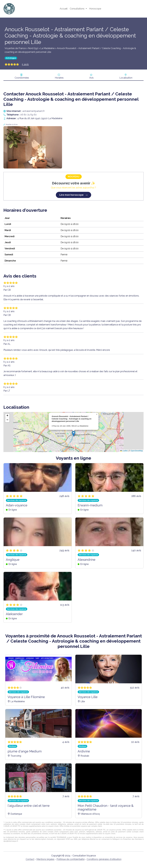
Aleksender (14, 614)
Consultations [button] (77, 9)
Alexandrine (86, 560)
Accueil (64, 9)
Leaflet (124, 451)
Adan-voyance (17, 505)
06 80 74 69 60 (28, 115)
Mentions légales (45, 859)
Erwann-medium (90, 505)
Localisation (126, 78)
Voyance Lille (88, 697)
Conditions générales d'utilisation (104, 859)
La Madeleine (47, 48)
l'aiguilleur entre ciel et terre (29, 806)
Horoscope (95, 9)
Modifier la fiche (12, 125)
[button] (74, 434)
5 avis (25, 64)
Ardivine (84, 751)
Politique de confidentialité (71, 859)
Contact (30, 859)
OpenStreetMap (137, 451)
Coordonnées (22, 78)
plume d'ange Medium (25, 751)
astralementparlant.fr (34, 111)
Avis (91, 78)
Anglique (13, 560)
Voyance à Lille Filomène (26, 697)
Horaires (59, 78)
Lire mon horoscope (73, 195)
